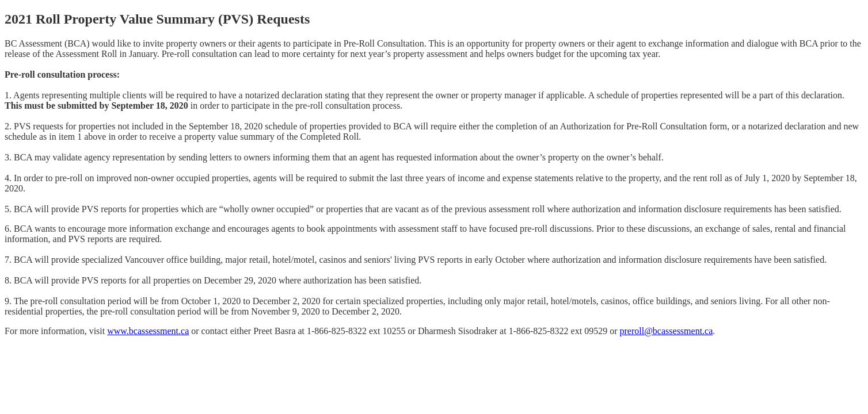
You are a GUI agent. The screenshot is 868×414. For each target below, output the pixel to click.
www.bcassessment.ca (148, 331)
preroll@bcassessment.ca (666, 331)
